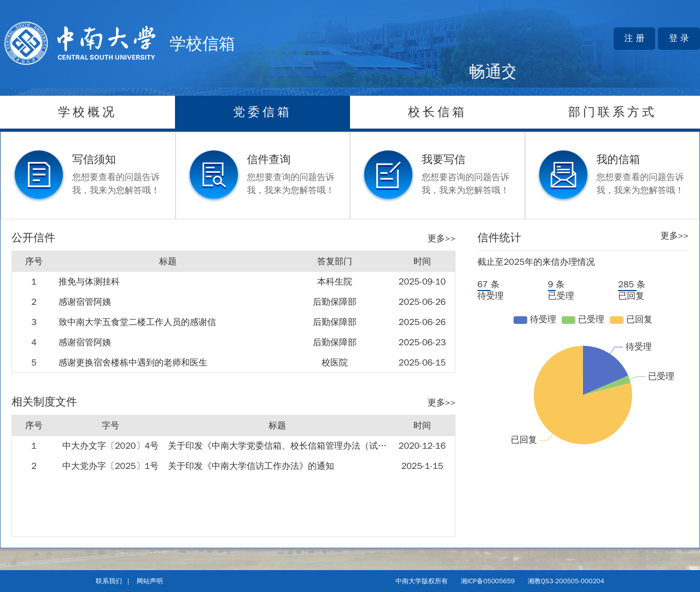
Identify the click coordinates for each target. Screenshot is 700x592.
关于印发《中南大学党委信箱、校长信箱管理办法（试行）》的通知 (299, 446)
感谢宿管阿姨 (85, 302)
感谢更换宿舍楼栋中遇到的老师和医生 (133, 363)
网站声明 (150, 581)
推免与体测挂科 (89, 282)
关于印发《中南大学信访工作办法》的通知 (251, 466)
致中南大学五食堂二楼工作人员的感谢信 (137, 322)
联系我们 (109, 581)
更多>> (442, 239)
